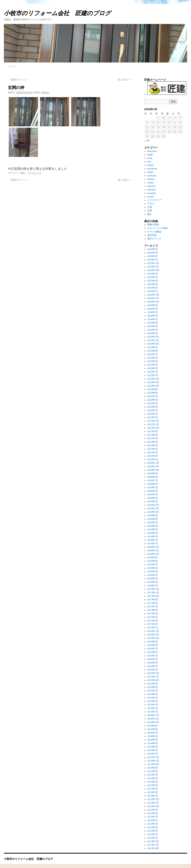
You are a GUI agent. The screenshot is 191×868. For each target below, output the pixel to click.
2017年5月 (153, 614)
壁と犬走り (125, 80)
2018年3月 (153, 579)
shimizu (45, 92)
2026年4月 (153, 249)
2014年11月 (153, 719)
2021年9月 (153, 431)
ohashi (150, 172)
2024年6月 (153, 316)
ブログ (151, 204)
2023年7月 (153, 354)
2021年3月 (153, 452)
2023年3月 (153, 368)
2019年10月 (153, 512)
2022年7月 (153, 396)
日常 (150, 211)
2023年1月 (153, 375)
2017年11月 (153, 593)
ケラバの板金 (154, 232)
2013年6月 (153, 778)
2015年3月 (153, 705)
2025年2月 (153, 288)
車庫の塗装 (153, 225)
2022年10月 (153, 386)
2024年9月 (153, 305)
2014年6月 (153, 736)
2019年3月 (153, 536)
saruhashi (152, 176)
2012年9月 (153, 810)
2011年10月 (153, 848)
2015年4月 (153, 701)
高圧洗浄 (152, 235)
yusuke (151, 197)
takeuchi (151, 186)
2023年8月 (153, 351)
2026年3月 (153, 253)
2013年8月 (153, 771)
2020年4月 (153, 491)
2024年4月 (153, 323)
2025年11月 (153, 267)
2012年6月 (153, 820)
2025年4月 (153, 281)
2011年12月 (153, 841)
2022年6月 (153, 400)
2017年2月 (153, 624)
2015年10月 (153, 680)
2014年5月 (153, 740)
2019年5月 (153, 529)
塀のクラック (154, 239)
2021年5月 (153, 445)
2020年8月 (153, 477)
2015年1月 (153, 712)
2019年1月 (153, 543)
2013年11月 (153, 761)
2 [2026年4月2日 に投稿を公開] (164, 118)
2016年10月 (153, 638)
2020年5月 (153, 487)
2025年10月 (153, 270)
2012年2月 (153, 834)
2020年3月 (153, 494)
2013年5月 (153, 782)
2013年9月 (153, 768)
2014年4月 (153, 743)
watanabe (152, 193)
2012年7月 (153, 817)
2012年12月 (153, 799)
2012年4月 (153, 827)
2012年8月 (153, 813)
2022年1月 (153, 417)
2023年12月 (153, 337)
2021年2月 (153, 456)
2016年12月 (153, 631)
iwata (150, 158)
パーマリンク (34, 173)
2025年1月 (153, 291)
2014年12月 (153, 715)
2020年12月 (153, 463)
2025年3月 (153, 284)
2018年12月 (153, 547)
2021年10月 (153, 428)
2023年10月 (153, 344)
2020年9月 (153, 473)
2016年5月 (153, 656)
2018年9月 (153, 558)
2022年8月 (153, 393)
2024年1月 (153, 333)
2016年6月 (153, 652)
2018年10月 (153, 554)
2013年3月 (153, 789)
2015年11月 (153, 677)
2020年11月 (153, 466)
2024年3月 (153, 326)
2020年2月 (153, 498)
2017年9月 (153, 600)
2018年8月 (153, 561)
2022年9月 (153, 389)
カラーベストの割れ (158, 228)
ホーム (12, 66)
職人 (23, 173)
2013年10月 (153, 764)
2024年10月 (153, 302)
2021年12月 (153, 421)
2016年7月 (153, 649)
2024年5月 (153, 319)
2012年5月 (153, 824)
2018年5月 (153, 572)
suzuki (150, 183)
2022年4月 (153, 407)
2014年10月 (153, 722)
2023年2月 (153, 372)
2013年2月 (153, 792)
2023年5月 (153, 361)
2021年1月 (153, 459)
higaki (150, 155)
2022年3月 (153, 410)
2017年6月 (153, 610)
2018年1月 (153, 586)
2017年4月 (153, 617)
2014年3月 (153, 747)
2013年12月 (153, 757)
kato (149, 162)
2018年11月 (153, 551)
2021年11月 (153, 424)
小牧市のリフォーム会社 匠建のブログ (57, 13)
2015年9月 (153, 684)
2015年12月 (153, 673)
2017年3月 (153, 621)
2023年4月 (153, 365)
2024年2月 (153, 330)
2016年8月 (153, 645)
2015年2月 (153, 708)
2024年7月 (153, 312)
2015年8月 (153, 687)
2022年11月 (153, 382)
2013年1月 (153, 796)
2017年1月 (153, 628)
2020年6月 (153, 484)
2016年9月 (153, 642)
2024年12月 (153, 295)
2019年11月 (153, 508)
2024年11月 (153, 298)
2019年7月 (153, 522)
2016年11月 (153, 635)
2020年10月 (153, 470)
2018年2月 (153, 582)
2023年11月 (153, 340)
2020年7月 (153, 480)
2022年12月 (153, 379)
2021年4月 (153, 449)
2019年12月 (153, 505)
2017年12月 (153, 589)
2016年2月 (153, 666)
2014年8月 (153, 729)
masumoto (152, 169)
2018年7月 (153, 565)
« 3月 (147, 141)
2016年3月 (153, 663)
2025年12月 (153, 263)
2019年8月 (153, 519)
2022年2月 (153, 414)
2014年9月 (153, 726)
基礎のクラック (17, 80)
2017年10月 (153, 596)
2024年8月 (153, 309)
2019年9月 (153, 515)
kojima (151, 165)
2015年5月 (153, 698)
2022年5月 (153, 403)
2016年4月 (153, 659)
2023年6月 (153, 358)
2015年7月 (153, 691)
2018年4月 (153, 575)
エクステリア (154, 200)
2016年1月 (153, 670)
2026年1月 (153, 260)
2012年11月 (153, 803)
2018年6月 (153, 568)
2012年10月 (153, 806)
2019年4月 (153, 533)
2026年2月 (153, 256)
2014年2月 (153, 750)
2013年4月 (153, 785)
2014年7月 (153, 733)
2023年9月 (153, 347)
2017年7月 (153, 607)
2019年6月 (153, 526)
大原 (150, 207)
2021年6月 (153, 442)
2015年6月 (153, 694)
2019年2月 (153, 540)
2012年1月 (153, 838)
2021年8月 (153, 435)
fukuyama (152, 151)
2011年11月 (153, 845)
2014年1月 (153, 754)
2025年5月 (153, 277)
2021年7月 (153, 438)
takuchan (152, 190)
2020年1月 (153, 501)
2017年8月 (153, 603)
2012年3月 (153, 831)
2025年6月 (153, 274)
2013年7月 (153, 775)
